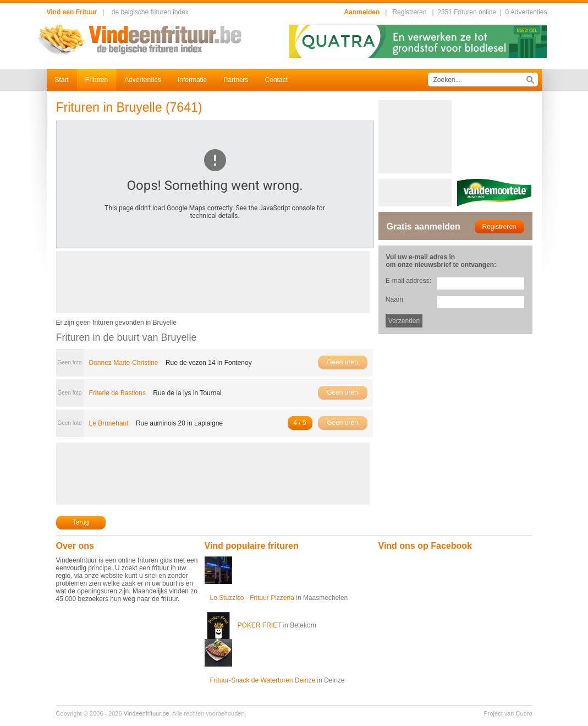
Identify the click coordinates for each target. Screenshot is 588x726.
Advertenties (143, 80)
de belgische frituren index (150, 12)
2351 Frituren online (467, 12)
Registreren (409, 12)
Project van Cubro (508, 713)
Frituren (97, 80)
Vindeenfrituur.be (147, 713)
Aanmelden (362, 12)
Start (62, 80)
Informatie (192, 80)
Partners (236, 80)
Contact (276, 80)
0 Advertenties (526, 12)
